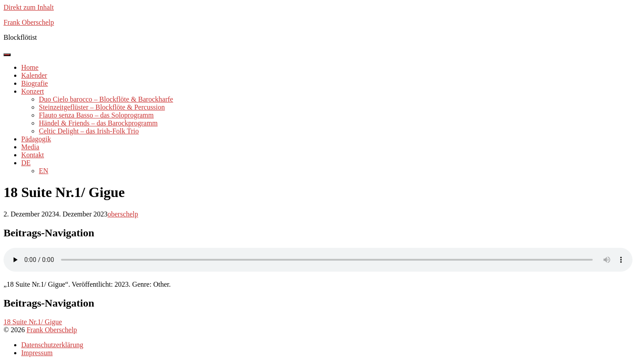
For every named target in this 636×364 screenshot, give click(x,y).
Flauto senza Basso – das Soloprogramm (96, 115)
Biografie (34, 83)
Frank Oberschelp (52, 330)
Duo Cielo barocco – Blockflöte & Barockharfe (106, 99)
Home (30, 67)
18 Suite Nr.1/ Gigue (33, 322)
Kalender (34, 75)
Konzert (33, 91)
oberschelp (123, 214)
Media (30, 147)
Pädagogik (36, 139)
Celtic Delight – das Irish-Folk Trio (89, 131)
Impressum (37, 353)
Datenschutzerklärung (52, 345)
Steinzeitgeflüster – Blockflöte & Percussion (102, 107)
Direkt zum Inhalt (29, 7)
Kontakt (33, 155)
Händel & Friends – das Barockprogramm (98, 123)
